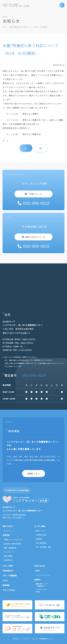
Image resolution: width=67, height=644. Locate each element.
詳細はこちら (34, 473)
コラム (5, 580)
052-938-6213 (34, 375)
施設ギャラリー (41, 531)
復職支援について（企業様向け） (42, 585)
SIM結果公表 (8, 560)
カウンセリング (9, 552)
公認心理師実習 (41, 543)
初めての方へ (8, 526)
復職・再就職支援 (10, 548)
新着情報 (6, 585)
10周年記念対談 (41, 535)
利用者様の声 (8, 571)
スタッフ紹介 (8, 566)
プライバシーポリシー (43, 575)
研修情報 (39, 539)
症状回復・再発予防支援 (12, 544)
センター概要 (40, 526)
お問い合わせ (40, 566)
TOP (4, 27)
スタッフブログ (9, 590)
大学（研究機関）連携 (43, 547)
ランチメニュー (9, 531)
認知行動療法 (8, 556)
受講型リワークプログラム (13, 540)
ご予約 (37, 571)
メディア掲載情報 (10, 576)
